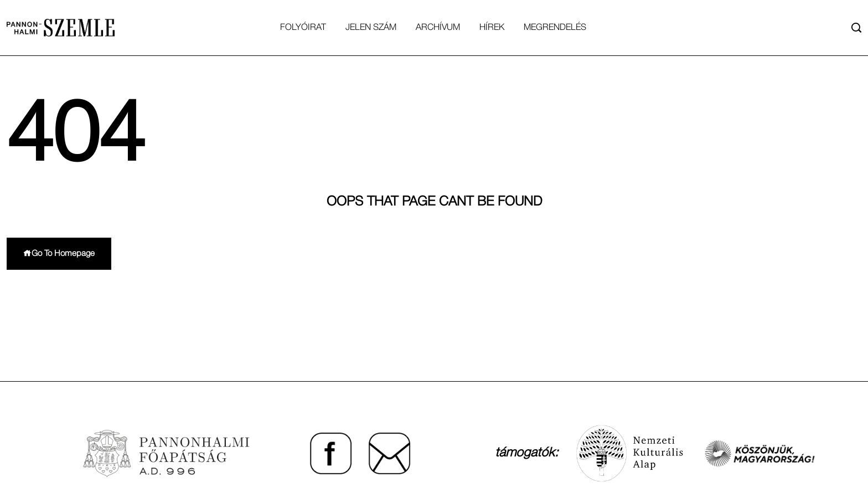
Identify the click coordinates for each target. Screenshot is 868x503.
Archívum (438, 28)
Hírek (492, 28)
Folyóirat (303, 28)
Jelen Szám (371, 28)
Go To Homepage (59, 253)
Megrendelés (555, 28)
